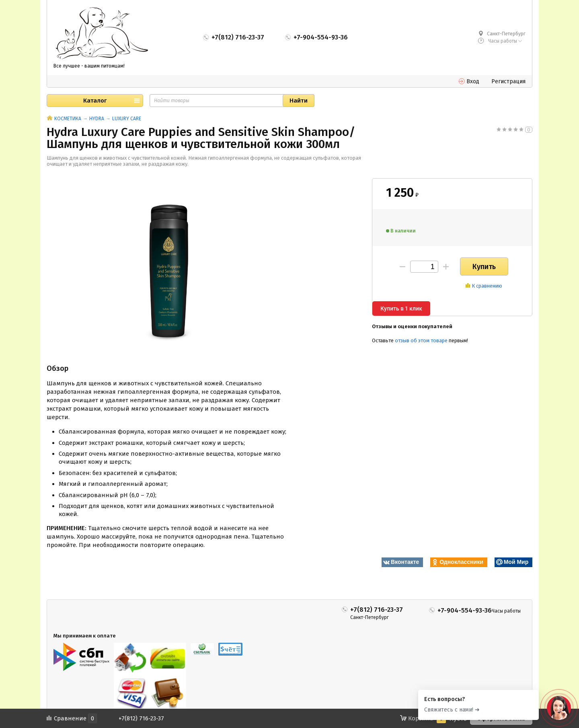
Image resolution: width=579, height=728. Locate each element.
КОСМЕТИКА (68, 119)
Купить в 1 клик (401, 308)
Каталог (95, 101)
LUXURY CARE (127, 119)
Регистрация (508, 81)
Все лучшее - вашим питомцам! (89, 66)
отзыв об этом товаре (421, 340)
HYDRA (97, 119)
